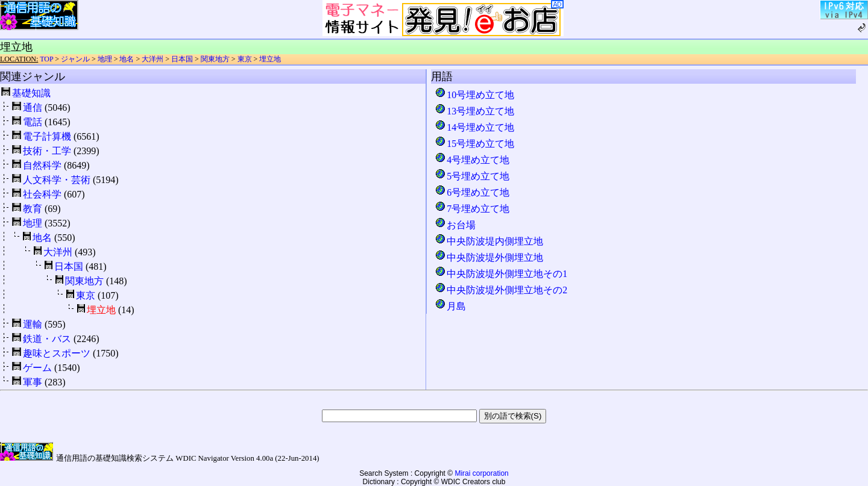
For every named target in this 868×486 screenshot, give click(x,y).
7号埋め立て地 (472, 209)
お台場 (455, 225)
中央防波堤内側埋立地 (489, 241)
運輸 (33, 324)
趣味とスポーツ (57, 353)
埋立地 (270, 59)
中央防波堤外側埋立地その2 (501, 290)
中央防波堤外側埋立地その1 (501, 274)
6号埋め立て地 (472, 192)
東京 (245, 59)
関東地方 (215, 59)
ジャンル (75, 59)
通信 (33, 107)
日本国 (182, 59)
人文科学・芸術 (57, 180)
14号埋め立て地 (474, 127)
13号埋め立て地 (474, 111)
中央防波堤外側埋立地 (489, 257)
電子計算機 (47, 136)
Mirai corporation (481, 473)
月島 (450, 306)
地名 (127, 59)
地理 (105, 59)
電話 (33, 122)
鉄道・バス (47, 339)
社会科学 (42, 194)
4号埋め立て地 (472, 160)
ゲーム (37, 368)
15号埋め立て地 (474, 144)
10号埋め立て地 (474, 95)
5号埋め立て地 (472, 176)
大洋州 (153, 59)
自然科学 (42, 165)
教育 (33, 209)
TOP (46, 59)
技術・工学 (47, 151)
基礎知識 (31, 93)
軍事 (33, 382)
